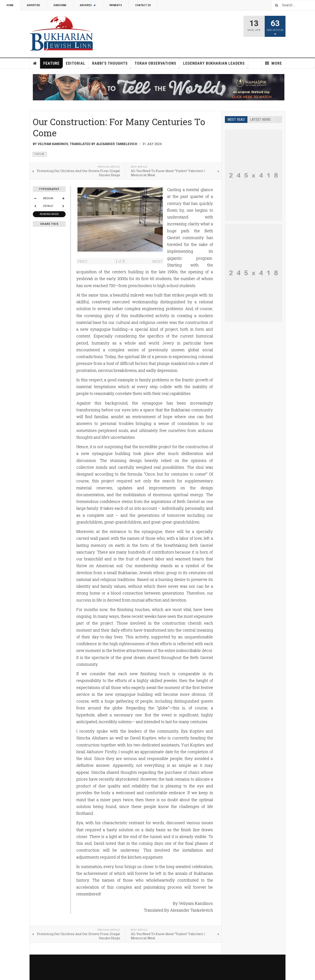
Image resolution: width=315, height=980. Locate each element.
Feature (53, 65)
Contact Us (143, 5)
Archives (88, 5)
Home (10, 5)
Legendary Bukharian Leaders (216, 65)
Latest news (260, 120)
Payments (116, 5)
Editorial (77, 65)
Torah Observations (157, 65)
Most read (236, 120)
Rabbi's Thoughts (112, 65)
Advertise (33, 5)
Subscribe (60, 5)
